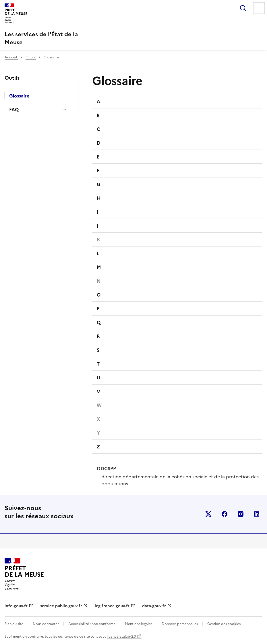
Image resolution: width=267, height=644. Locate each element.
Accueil (11, 57)
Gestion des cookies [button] (224, 624)
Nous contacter (46, 624)
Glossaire (19, 96)
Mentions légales (139, 624)
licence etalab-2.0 (121, 637)
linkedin (257, 514)
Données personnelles (180, 624)
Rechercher (243, 8)
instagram (241, 514)
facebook (225, 514)
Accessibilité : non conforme (92, 624)
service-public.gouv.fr (61, 606)
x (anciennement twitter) (208, 514)
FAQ (14, 110)
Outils (31, 57)
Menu (259, 8)
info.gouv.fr (16, 606)
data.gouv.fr (154, 606)
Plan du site (14, 624)
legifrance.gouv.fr (112, 606)
